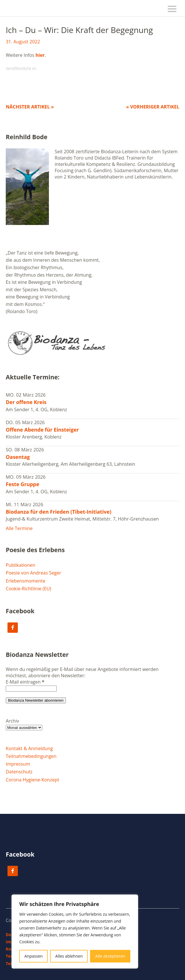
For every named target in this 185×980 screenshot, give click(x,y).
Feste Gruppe (22, 484)
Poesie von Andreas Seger (34, 573)
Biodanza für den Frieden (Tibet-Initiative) (59, 512)
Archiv (12, 721)
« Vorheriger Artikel (153, 107)
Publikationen (21, 565)
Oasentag (18, 457)
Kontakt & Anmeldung (29, 748)
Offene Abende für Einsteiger (42, 430)
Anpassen (34, 956)
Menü (172, 9)
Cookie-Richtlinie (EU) (28, 589)
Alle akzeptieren (110, 956)
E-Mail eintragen (25, 682)
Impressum (18, 764)
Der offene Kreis (26, 402)
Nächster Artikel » (30, 107)
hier (40, 55)
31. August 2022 (23, 42)
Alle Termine (19, 528)
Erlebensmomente (25, 581)
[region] (75, 932)
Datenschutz (19, 772)
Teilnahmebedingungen (31, 756)
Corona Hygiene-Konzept (32, 780)
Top (173, 964)
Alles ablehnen (69, 956)
